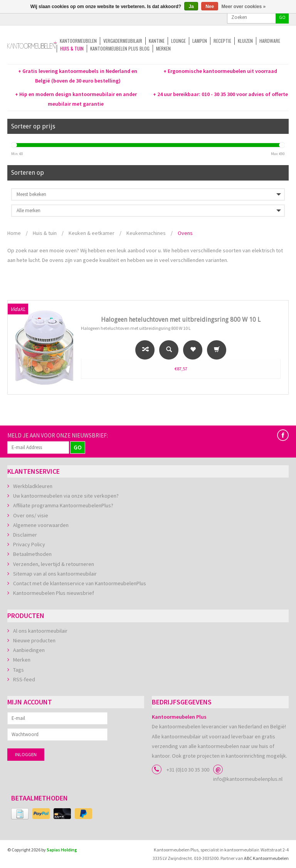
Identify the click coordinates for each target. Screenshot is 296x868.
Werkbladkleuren (33, 486)
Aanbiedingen (29, 650)
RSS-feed (24, 679)
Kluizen (245, 41)
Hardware (270, 41)
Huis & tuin (72, 48)
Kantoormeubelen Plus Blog (120, 48)
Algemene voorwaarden (41, 525)
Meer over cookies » (244, 7)
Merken (163, 48)
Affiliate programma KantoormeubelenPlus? (63, 505)
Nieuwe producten (34, 640)
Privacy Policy (29, 544)
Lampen (200, 41)
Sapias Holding (62, 850)
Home (14, 233)
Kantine (157, 41)
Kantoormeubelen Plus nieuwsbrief (54, 593)
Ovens (185, 233)
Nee (210, 7)
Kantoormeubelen (78, 41)
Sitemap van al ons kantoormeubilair (55, 574)
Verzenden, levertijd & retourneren (54, 564)
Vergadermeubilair (123, 41)
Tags (18, 670)
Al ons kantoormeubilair (40, 631)
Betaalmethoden (32, 554)
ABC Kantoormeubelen (266, 858)
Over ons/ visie (31, 515)
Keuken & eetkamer (92, 233)
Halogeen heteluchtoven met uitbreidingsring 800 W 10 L (181, 320)
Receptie (222, 41)
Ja (191, 7)
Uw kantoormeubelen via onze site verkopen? (66, 496)
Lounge (178, 41)
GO (282, 17)
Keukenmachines (146, 233)
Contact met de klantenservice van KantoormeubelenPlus (80, 583)
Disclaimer (25, 535)
